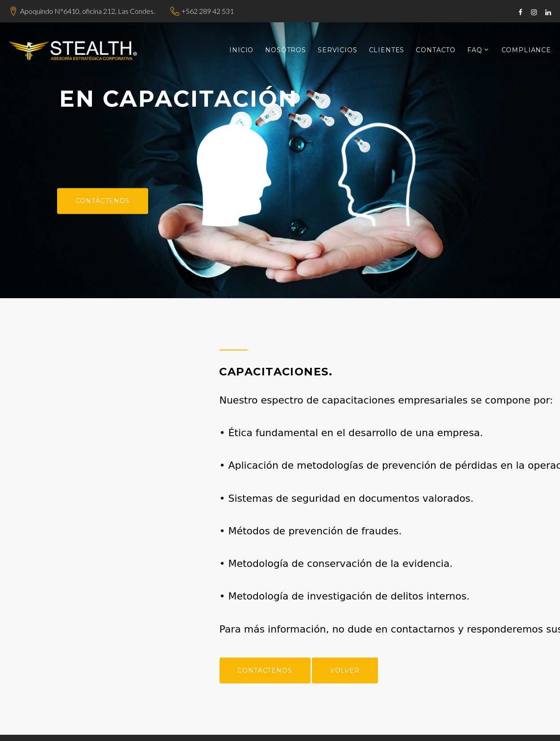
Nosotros (286, 50)
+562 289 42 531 (208, 11)
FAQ (475, 50)
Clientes (387, 50)
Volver (425, 670)
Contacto (436, 50)
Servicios (338, 50)
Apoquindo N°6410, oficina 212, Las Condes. (87, 11)
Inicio (241, 50)
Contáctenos (103, 201)
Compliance (526, 50)
